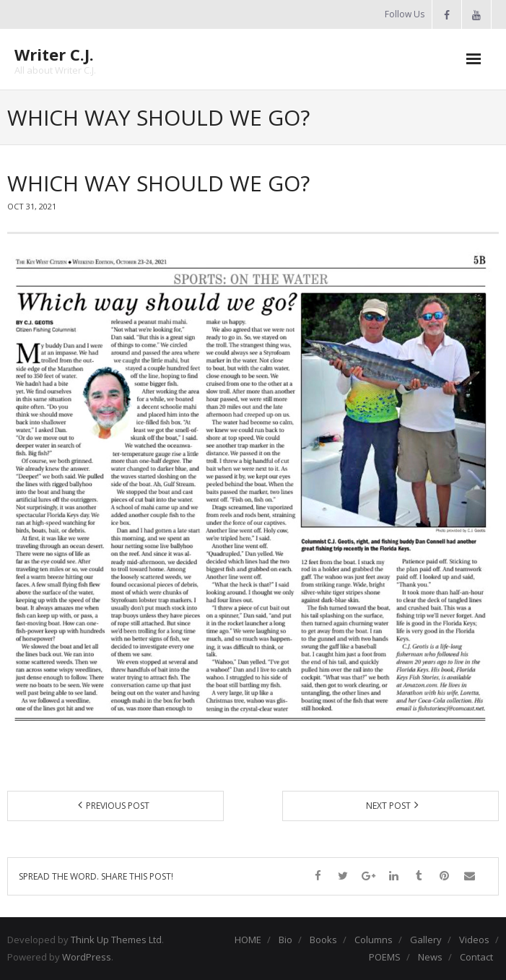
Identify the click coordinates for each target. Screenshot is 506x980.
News (430, 957)
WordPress (87, 957)
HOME (248, 940)
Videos (474, 940)
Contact (476, 957)
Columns (374, 940)
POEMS (385, 957)
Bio (285, 940)
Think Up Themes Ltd (116, 940)
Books (323, 940)
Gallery (426, 940)
